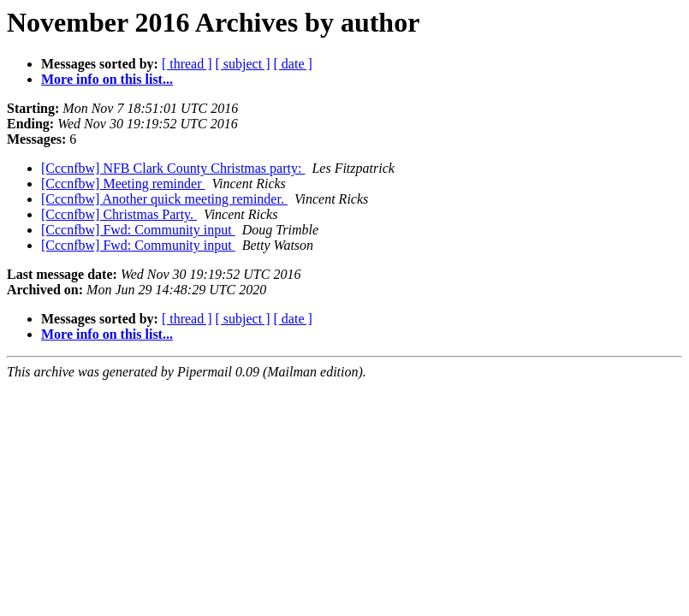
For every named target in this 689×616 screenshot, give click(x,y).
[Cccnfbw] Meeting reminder (123, 184)
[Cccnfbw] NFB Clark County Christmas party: (173, 168)
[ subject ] (243, 64)
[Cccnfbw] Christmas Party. (119, 214)
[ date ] (293, 64)
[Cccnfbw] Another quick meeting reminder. (164, 199)
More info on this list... (107, 79)
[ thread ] (187, 64)
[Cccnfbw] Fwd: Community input (138, 230)
